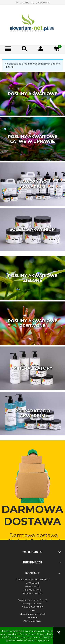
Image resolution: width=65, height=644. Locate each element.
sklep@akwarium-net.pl (32, 614)
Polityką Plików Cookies (33, 634)
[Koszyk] (57, 48)
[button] (8, 49)
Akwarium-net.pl (32, 621)
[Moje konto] (41, 49)
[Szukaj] (24, 48)
